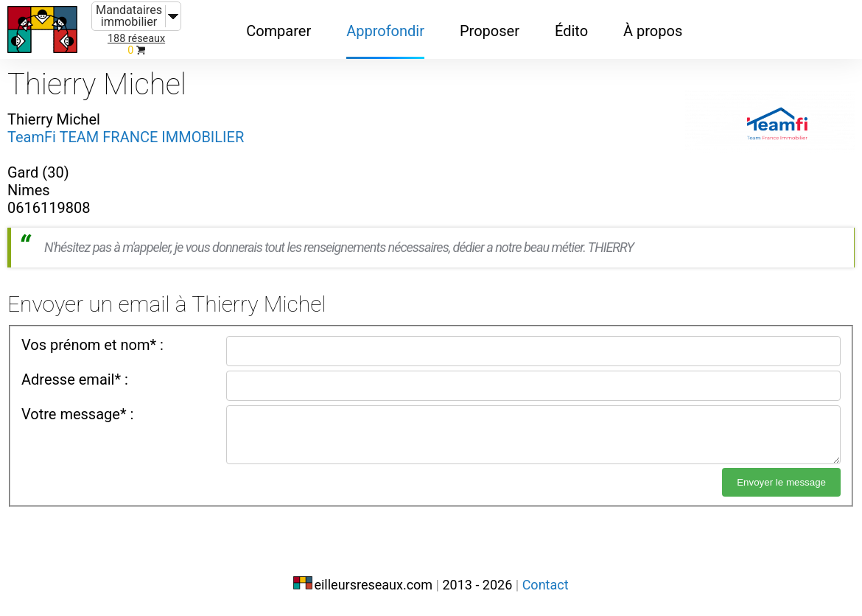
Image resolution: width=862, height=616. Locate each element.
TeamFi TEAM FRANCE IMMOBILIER (126, 137)
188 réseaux (136, 39)
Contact (546, 585)
